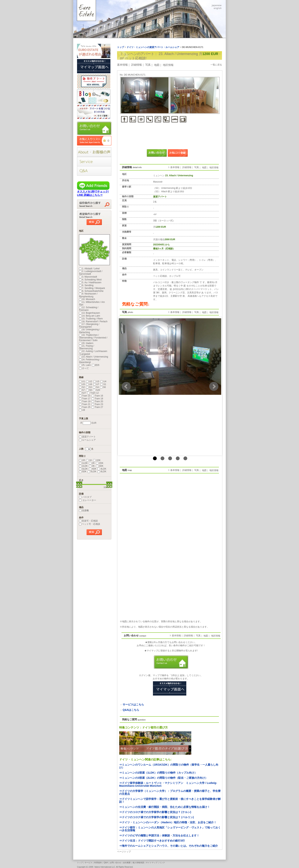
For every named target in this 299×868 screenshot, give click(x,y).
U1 (82, 381)
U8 (82, 410)
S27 (82, 393)
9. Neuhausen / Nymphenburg (88, 295)
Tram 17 (85, 399)
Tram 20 (97, 401)
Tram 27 (97, 407)
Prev (126, 386)
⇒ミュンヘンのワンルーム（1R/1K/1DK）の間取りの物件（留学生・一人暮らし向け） (169, 766)
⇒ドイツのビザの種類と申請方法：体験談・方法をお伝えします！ (159, 835)
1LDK (83, 463)
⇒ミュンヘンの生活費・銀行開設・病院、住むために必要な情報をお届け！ (165, 807)
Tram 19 (85, 401)
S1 (103, 384)
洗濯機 (84, 511)
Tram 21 (85, 404)
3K (92, 466)
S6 (103, 387)
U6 (89, 384)
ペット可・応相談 (90, 524)
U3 (96, 381)
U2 (89, 381)
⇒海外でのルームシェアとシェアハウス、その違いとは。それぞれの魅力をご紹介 (169, 846)
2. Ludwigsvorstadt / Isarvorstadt (91, 273)
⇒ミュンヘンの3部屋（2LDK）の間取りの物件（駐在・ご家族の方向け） (163, 778)
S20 (96, 390)
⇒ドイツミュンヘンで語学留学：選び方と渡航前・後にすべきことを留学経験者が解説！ (170, 800)
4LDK (102, 469)
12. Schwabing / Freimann (89, 309)
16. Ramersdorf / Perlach (93, 322)
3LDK (83, 469)
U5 (82, 384)
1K (89, 460)
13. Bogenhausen (89, 313)
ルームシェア (87, 440)
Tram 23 (97, 404)
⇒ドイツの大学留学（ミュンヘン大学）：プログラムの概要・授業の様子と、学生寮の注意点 (170, 792)
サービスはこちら (133, 704)
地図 (157, 65)
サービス (88, 863)
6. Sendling (86, 285)
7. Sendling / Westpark (92, 288)
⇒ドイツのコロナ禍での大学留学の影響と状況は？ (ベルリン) (156, 817)
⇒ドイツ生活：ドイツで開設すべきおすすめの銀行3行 (152, 841)
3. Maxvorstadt (88, 277)
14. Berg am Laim (90, 316)
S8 (89, 390)
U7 (96, 384)
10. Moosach (87, 299)
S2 (82, 387)
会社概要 (127, 863)
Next (214, 386)
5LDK (92, 471)
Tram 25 (85, 407)
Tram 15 (85, 396)
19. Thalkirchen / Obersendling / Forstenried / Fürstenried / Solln (93, 338)
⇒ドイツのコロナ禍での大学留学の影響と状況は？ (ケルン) (155, 812)
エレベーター (88, 500)
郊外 (96, 365)
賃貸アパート (87, 437)
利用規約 (98, 863)
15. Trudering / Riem (91, 319)
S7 (82, 390)
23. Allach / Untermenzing (94, 357)
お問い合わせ (115, 863)
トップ (80, 863)
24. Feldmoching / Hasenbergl (90, 361)
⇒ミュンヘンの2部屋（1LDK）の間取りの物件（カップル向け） (158, 773)
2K (92, 463)
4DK (93, 469)
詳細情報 (137, 65)
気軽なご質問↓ (136, 304)
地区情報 (168, 65)
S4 (96, 387)
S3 (89, 387)
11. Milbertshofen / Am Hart (92, 303)
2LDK (83, 466)
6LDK (102, 471)
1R (82, 460)
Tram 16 (97, 396)
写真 (148, 65)
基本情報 (122, 65)
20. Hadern (86, 343)
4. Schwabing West (90, 280)
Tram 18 (97, 399)
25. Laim (85, 365)
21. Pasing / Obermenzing (86, 347)
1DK (97, 460)
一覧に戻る (216, 65)
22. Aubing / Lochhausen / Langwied (93, 353)
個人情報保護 (138, 863)
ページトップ (124, 852)
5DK (83, 471)
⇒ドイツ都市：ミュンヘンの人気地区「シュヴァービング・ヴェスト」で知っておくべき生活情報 (170, 829)
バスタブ (85, 497)
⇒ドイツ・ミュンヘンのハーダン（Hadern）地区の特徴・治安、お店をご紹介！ (168, 822)
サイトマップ (152, 863)
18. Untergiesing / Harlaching (89, 331)
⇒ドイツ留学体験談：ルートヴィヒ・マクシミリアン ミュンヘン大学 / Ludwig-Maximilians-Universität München (168, 784)
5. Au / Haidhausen (90, 282)
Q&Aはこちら (131, 710)
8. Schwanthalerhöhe (91, 291)
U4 (103, 381)
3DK (100, 466)
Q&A (106, 863)
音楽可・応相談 (88, 521)
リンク (162, 863)
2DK (100, 463)
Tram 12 (93, 393)
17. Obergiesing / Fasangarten (89, 325)
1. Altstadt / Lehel (89, 269)
